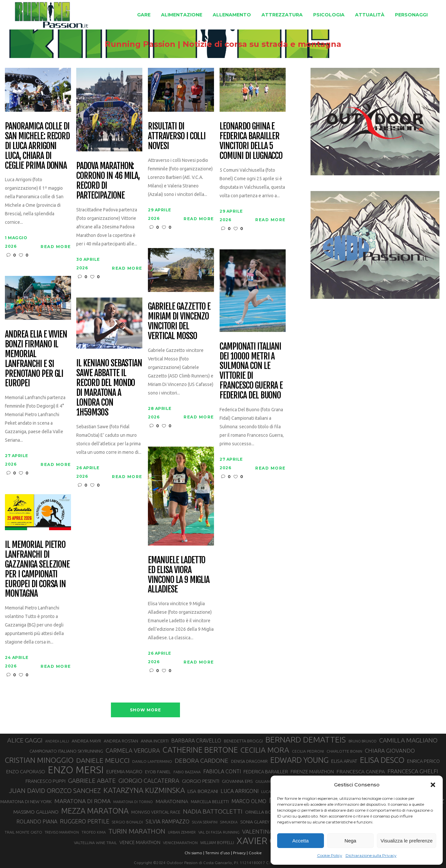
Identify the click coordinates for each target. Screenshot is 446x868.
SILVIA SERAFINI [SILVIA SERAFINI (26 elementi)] (205, 822)
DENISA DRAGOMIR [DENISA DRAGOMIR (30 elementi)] (249, 761)
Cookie (255, 853)
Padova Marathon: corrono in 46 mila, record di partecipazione (108, 181)
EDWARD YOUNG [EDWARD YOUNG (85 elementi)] (299, 760)
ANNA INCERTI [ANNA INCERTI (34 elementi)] (155, 741)
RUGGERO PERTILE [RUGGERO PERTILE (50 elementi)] (85, 821)
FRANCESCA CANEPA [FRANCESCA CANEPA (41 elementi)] (361, 771)
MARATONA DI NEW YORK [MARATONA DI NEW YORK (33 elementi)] (26, 801)
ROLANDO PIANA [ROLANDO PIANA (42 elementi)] (37, 821)
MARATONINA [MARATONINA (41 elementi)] (172, 801)
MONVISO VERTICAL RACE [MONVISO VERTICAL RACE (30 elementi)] (156, 812)
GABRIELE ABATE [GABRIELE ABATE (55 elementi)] (92, 781)
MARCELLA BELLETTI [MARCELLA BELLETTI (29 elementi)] (210, 801)
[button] (433, 785)
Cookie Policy (330, 855)
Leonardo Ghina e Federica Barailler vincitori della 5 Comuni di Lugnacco (251, 141)
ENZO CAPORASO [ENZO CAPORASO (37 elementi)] (26, 772)
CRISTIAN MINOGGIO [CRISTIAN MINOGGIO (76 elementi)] (39, 760)
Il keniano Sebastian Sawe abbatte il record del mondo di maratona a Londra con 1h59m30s (109, 388)
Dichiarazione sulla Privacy (371, 855)
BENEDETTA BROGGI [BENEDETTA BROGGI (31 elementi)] (243, 741)
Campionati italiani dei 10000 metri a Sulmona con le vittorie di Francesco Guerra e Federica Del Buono (251, 371)
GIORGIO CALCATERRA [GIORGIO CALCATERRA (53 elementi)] (149, 781)
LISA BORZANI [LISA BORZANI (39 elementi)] (203, 791)
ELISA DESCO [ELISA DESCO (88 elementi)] (382, 760)
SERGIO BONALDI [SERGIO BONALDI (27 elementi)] (127, 822)
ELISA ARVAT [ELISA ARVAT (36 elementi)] (344, 761)
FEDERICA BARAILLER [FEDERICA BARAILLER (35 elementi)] (266, 772)
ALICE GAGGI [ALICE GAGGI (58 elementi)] (25, 740)
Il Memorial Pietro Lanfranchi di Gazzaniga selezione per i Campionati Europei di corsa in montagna (37, 569)
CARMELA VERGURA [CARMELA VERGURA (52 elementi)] (133, 750)
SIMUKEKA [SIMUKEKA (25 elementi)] (229, 822)
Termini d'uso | (219, 853)
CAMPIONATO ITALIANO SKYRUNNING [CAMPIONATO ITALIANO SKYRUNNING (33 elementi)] (66, 751)
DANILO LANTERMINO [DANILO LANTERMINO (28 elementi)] (152, 761)
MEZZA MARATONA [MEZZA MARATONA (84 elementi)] (95, 811)
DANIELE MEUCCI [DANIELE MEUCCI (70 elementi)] (103, 760)
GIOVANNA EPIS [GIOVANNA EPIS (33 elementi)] (237, 781)
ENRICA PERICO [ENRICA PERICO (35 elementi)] (423, 761)
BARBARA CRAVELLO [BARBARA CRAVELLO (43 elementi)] (196, 741)
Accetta (300, 841)
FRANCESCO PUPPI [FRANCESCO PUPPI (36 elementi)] (45, 781)
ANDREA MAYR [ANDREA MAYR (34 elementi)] (86, 741)
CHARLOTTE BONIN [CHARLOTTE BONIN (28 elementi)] (344, 751)
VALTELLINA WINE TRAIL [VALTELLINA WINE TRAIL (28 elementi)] (95, 843)
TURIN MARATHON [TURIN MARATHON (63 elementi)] (137, 831)
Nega (350, 841)
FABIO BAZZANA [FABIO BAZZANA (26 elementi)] (187, 772)
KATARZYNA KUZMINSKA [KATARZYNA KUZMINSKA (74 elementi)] (144, 790)
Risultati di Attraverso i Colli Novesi (177, 136)
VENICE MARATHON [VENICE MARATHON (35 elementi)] (140, 842)
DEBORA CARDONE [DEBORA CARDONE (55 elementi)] (202, 761)
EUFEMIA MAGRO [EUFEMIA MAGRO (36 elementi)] (124, 772)
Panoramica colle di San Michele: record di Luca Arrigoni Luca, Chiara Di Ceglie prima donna (37, 146)
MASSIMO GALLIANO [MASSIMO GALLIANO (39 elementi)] (36, 812)
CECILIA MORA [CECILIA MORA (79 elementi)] (265, 750)
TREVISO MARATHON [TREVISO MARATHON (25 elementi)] (62, 832)
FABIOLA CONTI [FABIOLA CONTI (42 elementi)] (222, 771)
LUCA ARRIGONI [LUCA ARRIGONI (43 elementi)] (240, 791)
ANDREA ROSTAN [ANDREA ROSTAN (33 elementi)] (121, 741)
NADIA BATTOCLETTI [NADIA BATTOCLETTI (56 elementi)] (213, 811)
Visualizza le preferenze (407, 841)
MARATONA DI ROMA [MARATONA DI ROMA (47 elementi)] (82, 801)
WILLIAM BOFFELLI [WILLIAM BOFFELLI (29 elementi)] (217, 842)
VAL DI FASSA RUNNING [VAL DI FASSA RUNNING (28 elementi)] (219, 832)
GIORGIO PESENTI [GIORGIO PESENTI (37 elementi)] (201, 781)
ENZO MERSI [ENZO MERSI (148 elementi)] (76, 770)
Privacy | (240, 853)
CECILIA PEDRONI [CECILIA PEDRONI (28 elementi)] (308, 751)
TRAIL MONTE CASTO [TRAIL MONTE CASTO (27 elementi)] (23, 832)
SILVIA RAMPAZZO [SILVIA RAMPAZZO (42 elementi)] (168, 821)
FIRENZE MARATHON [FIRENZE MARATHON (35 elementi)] (312, 772)
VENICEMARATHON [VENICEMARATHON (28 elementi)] (180, 843)
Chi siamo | (194, 853)
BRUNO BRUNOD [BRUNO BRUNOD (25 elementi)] (363, 741)
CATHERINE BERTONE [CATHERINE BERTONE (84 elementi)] (200, 750)
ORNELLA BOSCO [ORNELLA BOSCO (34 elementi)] (263, 812)
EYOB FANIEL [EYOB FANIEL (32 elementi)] (158, 772)
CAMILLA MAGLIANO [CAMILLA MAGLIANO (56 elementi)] (408, 740)
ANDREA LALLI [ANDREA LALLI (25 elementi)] (57, 741)
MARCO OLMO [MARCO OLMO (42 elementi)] (249, 801)
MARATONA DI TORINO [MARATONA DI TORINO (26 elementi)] (133, 802)
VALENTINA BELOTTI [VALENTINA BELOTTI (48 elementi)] (269, 831)
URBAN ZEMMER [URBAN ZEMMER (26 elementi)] (182, 832)
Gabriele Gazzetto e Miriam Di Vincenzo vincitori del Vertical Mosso (179, 321)
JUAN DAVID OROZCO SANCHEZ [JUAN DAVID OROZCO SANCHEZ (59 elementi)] (55, 791)
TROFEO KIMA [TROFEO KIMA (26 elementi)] (94, 832)
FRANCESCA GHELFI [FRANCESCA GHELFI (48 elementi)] (413, 771)
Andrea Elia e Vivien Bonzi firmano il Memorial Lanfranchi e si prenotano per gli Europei (36, 359)
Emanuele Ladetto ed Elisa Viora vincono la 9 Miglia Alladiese (179, 575)
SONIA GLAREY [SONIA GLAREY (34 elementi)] (255, 822)
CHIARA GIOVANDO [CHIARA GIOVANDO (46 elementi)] (390, 751)
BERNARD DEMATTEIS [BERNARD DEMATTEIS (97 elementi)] (306, 740)
